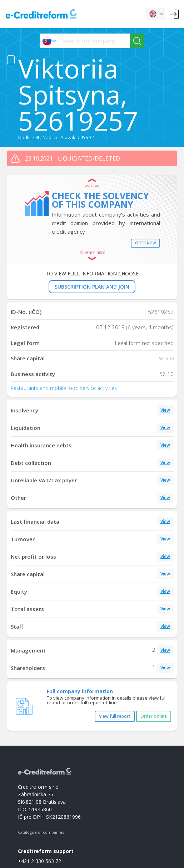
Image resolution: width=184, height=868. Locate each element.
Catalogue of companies (41, 832)
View (165, 410)
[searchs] (95, 41)
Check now (145, 243)
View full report (115, 716)
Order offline (154, 716)
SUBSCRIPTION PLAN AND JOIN (92, 287)
